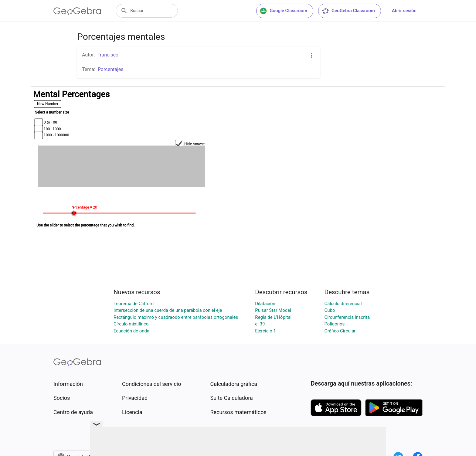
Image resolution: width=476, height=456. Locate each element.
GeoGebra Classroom (348, 11)
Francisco (108, 55)
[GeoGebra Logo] (77, 11)
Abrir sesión (404, 11)
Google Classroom (284, 11)
